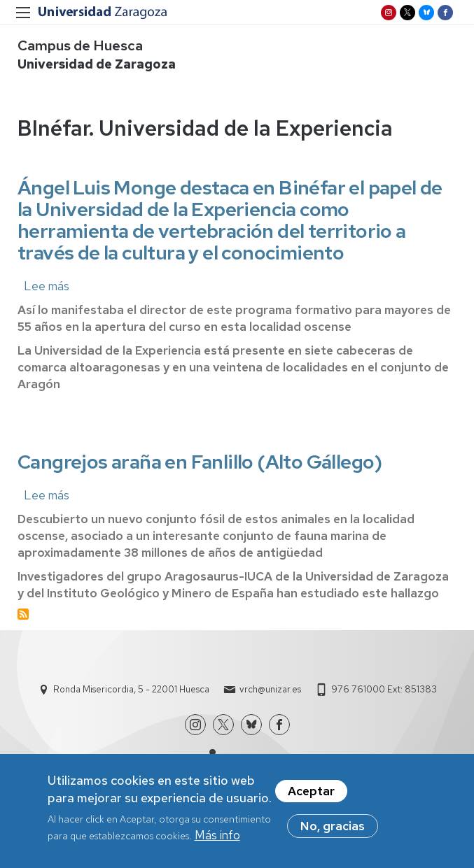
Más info (217, 843)
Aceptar (311, 798)
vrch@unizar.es (270, 689)
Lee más (47, 286)
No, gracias (333, 833)
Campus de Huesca (80, 45)
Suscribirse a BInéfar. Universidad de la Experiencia (23, 614)
